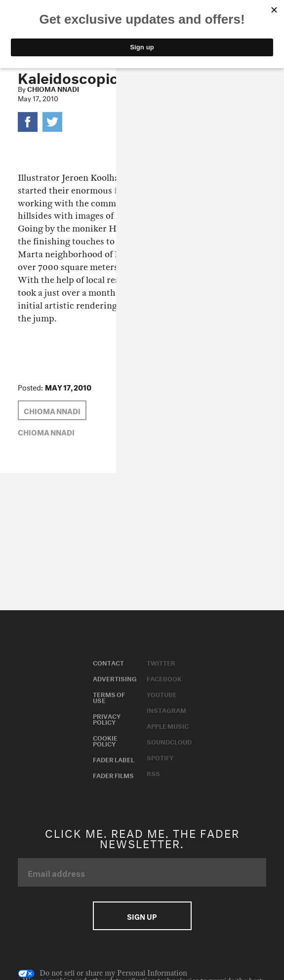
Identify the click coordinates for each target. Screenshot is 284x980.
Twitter (161, 662)
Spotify (160, 757)
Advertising (115, 678)
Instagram (166, 709)
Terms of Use (109, 697)
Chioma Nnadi (53, 88)
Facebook (164, 678)
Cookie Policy (105, 740)
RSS (153, 773)
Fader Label (114, 759)
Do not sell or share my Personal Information (102, 974)
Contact (108, 662)
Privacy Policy (107, 718)
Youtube (162, 694)
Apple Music (168, 725)
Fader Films (113, 775)
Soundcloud (169, 741)
